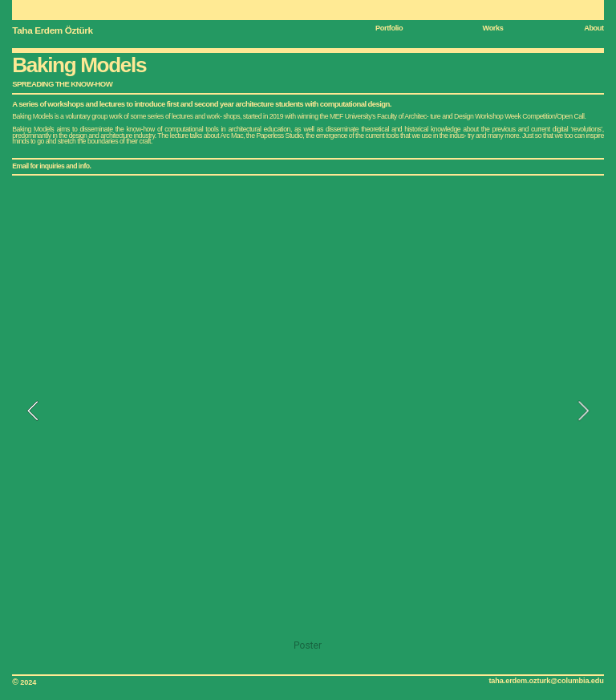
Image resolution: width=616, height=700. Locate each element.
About (594, 28)
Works (493, 28)
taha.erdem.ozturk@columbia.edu (546, 681)
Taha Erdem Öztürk (52, 30)
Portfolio (389, 28)
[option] (308, 422)
